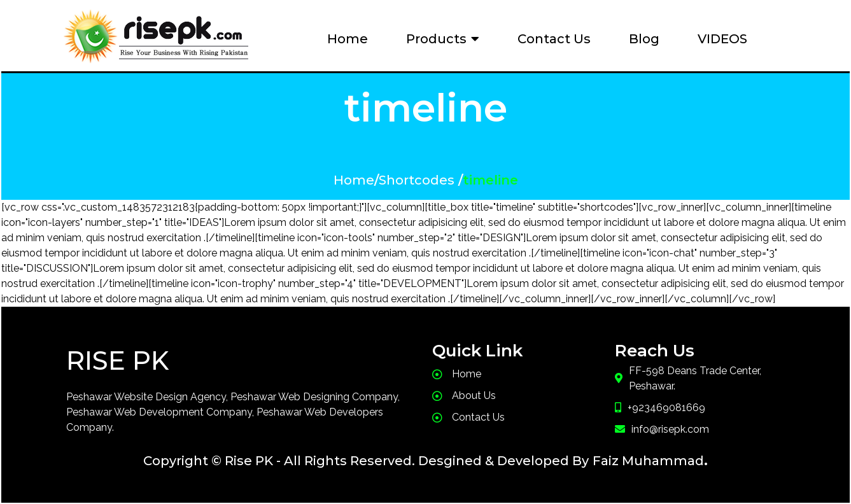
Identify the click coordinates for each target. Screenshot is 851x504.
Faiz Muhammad (648, 461)
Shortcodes (417, 180)
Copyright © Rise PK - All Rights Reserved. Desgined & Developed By (366, 461)
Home (354, 180)
